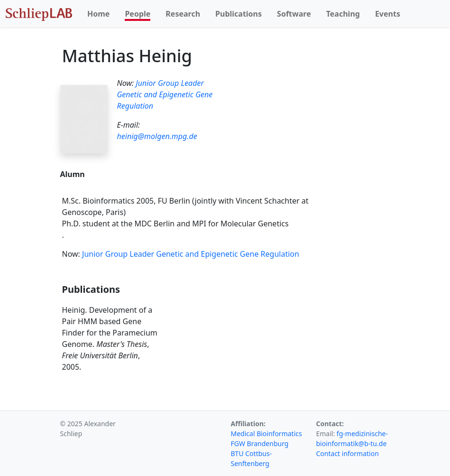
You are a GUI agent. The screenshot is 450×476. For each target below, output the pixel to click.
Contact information (348, 453)
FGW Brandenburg (260, 443)
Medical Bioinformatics (266, 434)
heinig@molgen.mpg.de (157, 136)
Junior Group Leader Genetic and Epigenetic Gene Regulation (165, 94)
